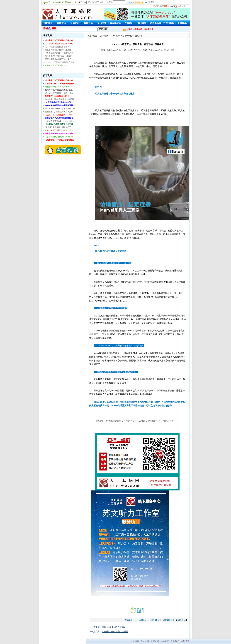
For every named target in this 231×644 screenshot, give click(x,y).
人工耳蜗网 (104, 36)
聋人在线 (145, 641)
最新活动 (88, 23)
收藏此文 (168, 620)
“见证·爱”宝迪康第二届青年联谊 (58, 127)
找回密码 (150, 2)
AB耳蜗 (128, 23)
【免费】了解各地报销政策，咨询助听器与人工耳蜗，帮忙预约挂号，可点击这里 (134, 421)
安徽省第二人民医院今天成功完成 (59, 112)
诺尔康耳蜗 (155, 23)
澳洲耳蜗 (142, 23)
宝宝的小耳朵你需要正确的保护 (58, 59)
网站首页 (48, 23)
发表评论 (129, 620)
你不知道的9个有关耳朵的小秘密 (58, 56)
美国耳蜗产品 (126, 36)
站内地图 (182, 6)
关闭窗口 (181, 620)
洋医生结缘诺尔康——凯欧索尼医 (59, 53)
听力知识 (75, 23)
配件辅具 (182, 23)
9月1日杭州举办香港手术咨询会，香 (60, 109)
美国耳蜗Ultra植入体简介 (114, 627)
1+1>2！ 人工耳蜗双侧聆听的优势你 (60, 62)
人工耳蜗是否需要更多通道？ (57, 47)
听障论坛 (155, 641)
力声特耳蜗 (169, 23)
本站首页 (185, 641)
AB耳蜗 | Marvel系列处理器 (115, 632)
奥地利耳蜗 (115, 23)
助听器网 (135, 641)
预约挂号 (102, 23)
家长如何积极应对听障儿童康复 (58, 50)
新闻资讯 (61, 23)
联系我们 (175, 641)
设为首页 (160, 6)
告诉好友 (142, 620)
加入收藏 (171, 6)
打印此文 (155, 620)
